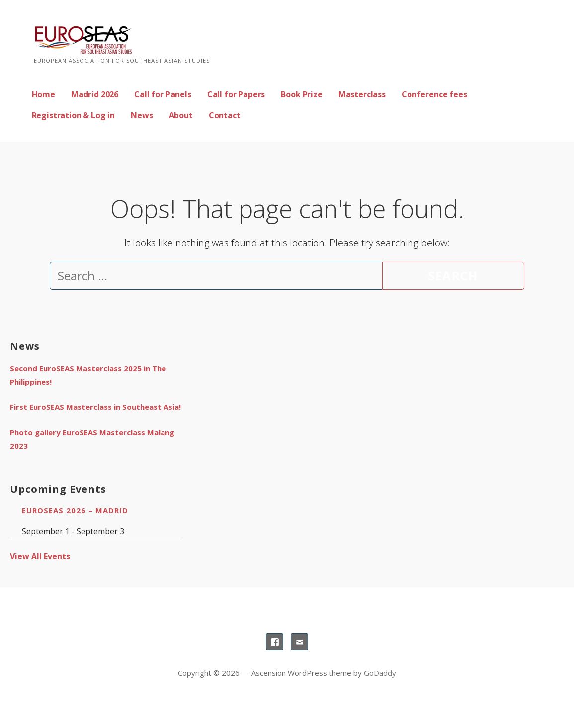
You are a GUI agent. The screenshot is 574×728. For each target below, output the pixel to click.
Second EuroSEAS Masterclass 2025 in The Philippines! (88, 375)
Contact (225, 115)
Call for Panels (163, 94)
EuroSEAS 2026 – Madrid (75, 510)
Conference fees (434, 94)
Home (43, 94)
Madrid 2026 (95, 94)
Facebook (275, 642)
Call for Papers (236, 94)
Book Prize (301, 94)
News (142, 115)
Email (299, 642)
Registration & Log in (74, 115)
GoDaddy (380, 673)
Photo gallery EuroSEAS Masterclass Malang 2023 (92, 439)
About (181, 115)
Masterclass (362, 94)
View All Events (40, 556)
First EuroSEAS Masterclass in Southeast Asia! (95, 407)
